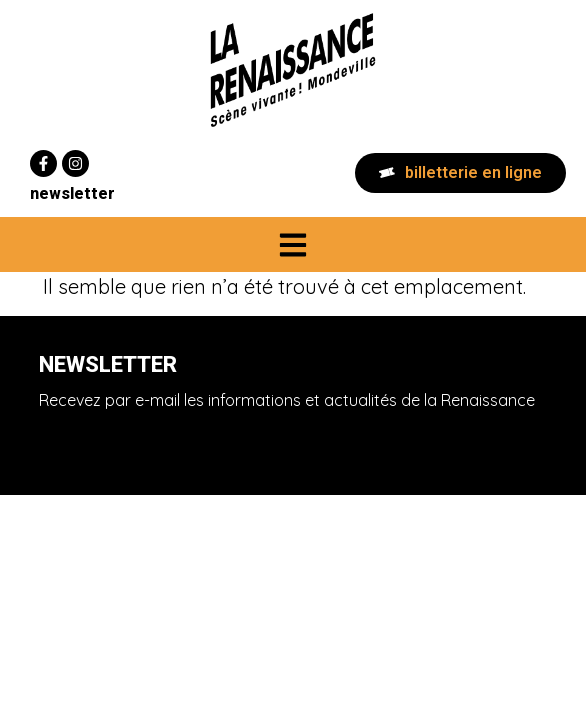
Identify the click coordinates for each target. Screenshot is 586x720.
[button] (293, 244)
